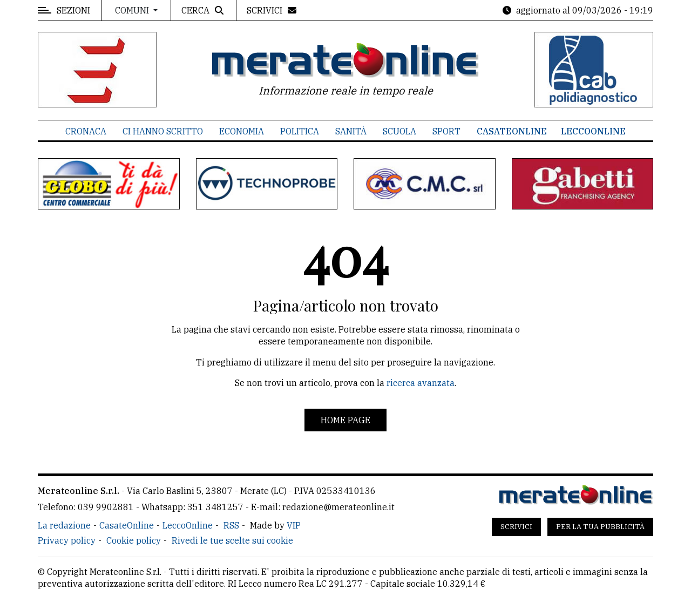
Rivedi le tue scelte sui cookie (232, 540)
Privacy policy (67, 540)
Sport (446, 131)
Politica (300, 131)
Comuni (133, 10)
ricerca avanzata (421, 383)
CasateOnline (512, 131)
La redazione (64, 525)
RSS (231, 525)
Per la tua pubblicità (600, 527)
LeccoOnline (593, 131)
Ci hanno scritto (163, 131)
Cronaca (86, 131)
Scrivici (516, 527)
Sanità (351, 131)
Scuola (399, 131)
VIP (294, 525)
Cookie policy (134, 540)
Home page (345, 420)
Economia (242, 131)
